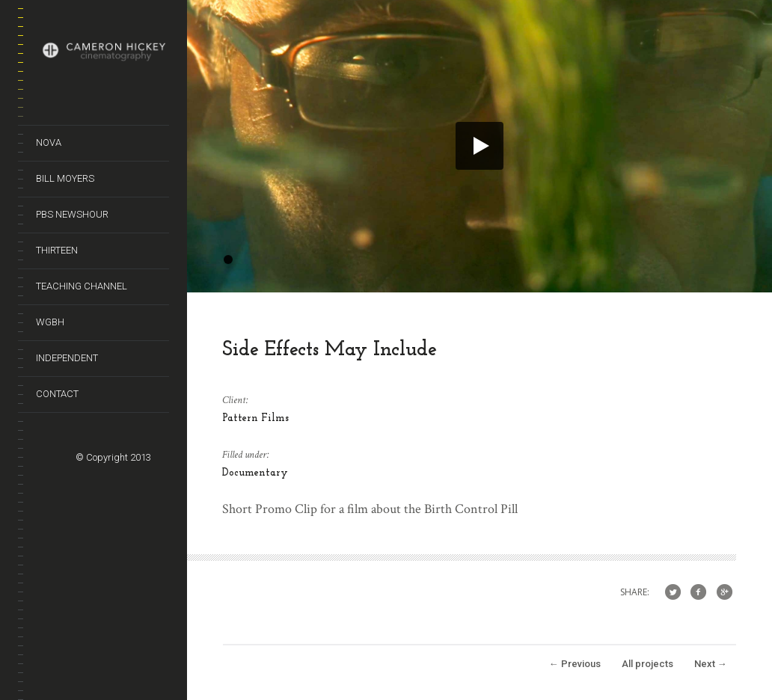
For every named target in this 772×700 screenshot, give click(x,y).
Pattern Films (255, 418)
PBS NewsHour (72, 214)
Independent (67, 358)
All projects (647, 664)
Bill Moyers (65, 178)
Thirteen (57, 250)
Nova (49, 142)
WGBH (50, 322)
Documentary (255, 473)
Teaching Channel (82, 286)
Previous (575, 664)
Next (711, 664)
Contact (57, 394)
